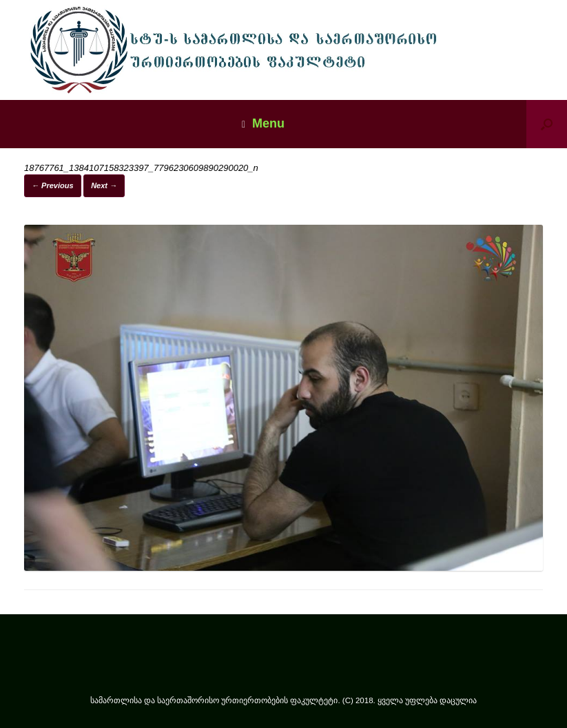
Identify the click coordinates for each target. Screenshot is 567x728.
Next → (104, 185)
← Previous (53, 185)
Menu (263, 124)
